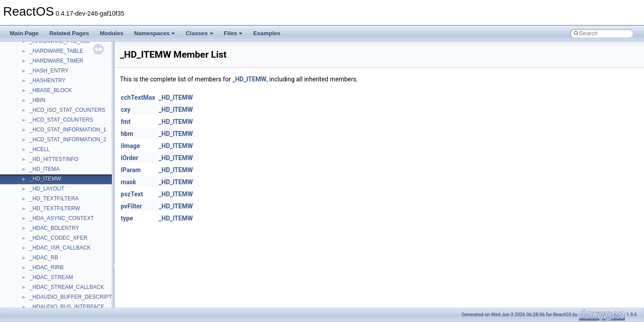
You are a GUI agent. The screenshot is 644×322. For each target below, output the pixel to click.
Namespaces (155, 33)
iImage (130, 146)
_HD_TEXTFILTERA (54, 199)
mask (128, 182)
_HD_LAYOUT (47, 189)
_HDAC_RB (44, 258)
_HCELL (40, 149)
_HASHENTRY (47, 80)
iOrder (129, 158)
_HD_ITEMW (45, 179)
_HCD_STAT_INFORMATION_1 (68, 130)
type (127, 218)
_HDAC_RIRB (47, 267)
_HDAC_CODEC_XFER (58, 238)
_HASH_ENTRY (49, 71)
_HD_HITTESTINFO (54, 159)
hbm (127, 134)
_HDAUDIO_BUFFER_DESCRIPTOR (75, 297)
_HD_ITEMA (44, 169)
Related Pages (69, 33)
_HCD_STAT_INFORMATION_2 (68, 140)
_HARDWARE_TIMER (56, 61)
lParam (131, 170)
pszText (132, 194)
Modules (112, 33)
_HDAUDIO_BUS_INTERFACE (67, 307)
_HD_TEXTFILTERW (55, 208)
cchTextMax (138, 97)
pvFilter (131, 206)
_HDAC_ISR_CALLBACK (60, 248)
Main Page (24, 33)
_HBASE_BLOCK (51, 90)
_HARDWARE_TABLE (56, 51)
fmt (126, 122)
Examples (267, 33)
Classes (199, 33)
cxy (125, 110)
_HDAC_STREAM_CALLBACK (67, 287)
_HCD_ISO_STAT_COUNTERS (68, 110)
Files (233, 33)
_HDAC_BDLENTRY (54, 228)
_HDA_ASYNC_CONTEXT (62, 218)
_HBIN (37, 100)
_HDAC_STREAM (51, 277)
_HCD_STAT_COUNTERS (61, 120)
